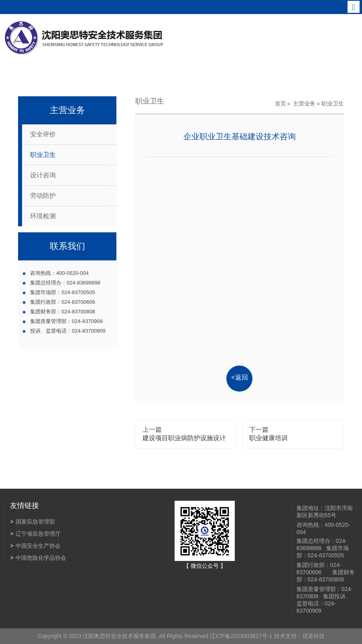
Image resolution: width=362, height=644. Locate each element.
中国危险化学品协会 (38, 558)
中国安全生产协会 (35, 546)
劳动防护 (43, 196)
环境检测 (43, 216)
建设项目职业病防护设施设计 (184, 438)
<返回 (239, 377)
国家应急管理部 (32, 522)
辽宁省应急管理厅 (35, 534)
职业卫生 (43, 155)
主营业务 (304, 104)
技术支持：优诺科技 (299, 636)
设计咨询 (43, 175)
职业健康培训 (268, 438)
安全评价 (43, 134)
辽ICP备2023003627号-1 (240, 636)
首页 (281, 104)
